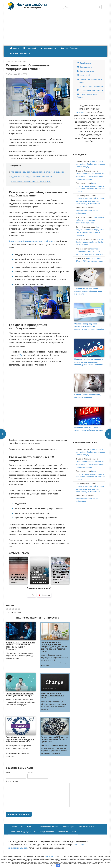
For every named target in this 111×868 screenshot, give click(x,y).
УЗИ (20, 355)
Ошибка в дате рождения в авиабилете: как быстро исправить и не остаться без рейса (89, 327)
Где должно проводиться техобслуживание (32, 177)
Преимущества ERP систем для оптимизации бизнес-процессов (54, 739)
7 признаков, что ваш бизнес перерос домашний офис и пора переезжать (88, 291)
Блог (72, 831)
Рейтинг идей (66, 826)
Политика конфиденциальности (23, 831)
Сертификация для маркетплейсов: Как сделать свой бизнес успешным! (20, 739)
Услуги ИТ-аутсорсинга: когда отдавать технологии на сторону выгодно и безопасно (21, 646)
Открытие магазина (83, 826)
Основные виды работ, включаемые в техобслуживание (38, 172)
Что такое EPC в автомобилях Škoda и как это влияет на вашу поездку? (90, 164)
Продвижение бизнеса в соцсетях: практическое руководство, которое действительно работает (89, 362)
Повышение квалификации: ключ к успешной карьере (20, 694)
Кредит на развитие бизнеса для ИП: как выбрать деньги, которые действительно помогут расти (54, 647)
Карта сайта (61, 831)
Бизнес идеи (26, 826)
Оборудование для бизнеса (46, 826)
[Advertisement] (55, 30)
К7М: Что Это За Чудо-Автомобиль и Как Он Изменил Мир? (90, 242)
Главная (13, 826)
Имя (8, 772)
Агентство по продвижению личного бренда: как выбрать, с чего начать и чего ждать (90, 252)
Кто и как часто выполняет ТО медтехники (31, 181)
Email (31, 772)
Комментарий (12, 781)
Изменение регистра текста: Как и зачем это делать (52, 695)
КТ (27, 262)
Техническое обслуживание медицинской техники (32, 241)
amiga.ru (80, 112)
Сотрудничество (46, 831)
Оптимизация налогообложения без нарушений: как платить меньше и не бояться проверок (90, 176)
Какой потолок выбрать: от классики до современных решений (90, 220)
